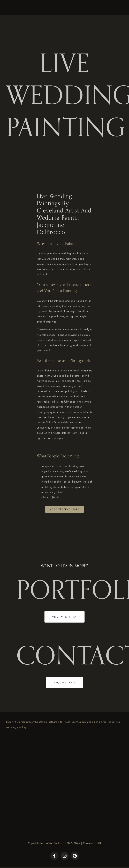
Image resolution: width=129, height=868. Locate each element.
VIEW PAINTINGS (65, 617)
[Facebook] (54, 856)
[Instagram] (65, 856)
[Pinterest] (75, 856)
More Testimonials (65, 509)
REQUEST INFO (64, 683)
